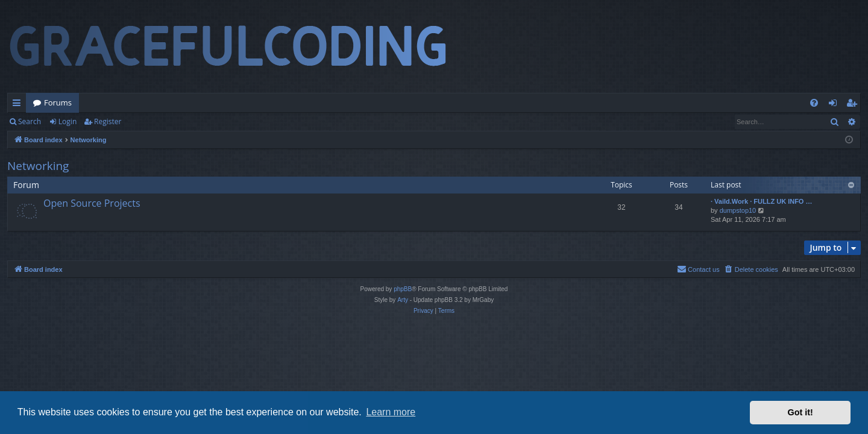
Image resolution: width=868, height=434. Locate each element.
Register (108, 121)
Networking (38, 166)
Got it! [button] (800, 412)
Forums (58, 102)
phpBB (403, 289)
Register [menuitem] (854, 105)
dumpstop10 (738, 210)
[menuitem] (814, 103)
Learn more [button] (391, 412)
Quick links (19, 105)
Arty (403, 300)
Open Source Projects (92, 203)
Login (68, 121)
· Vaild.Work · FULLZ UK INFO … (761, 201)
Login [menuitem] (835, 105)
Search (30, 121)
